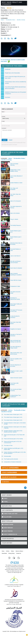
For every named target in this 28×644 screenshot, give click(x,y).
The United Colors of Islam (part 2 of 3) (12, 417)
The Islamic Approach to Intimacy (16, 207)
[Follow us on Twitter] (14, 558)
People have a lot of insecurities (12, 73)
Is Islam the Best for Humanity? (15, 317)
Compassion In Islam (15, 286)
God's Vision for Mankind (16, 268)
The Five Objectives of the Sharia (15, 366)
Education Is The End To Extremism (16, 335)
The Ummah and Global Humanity (16, 390)
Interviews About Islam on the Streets (16, 244)
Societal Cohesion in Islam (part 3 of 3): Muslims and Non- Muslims (12, 431)
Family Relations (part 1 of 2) (16, 231)
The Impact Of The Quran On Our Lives (16, 311)
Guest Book (4, 553)
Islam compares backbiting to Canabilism (16, 274)
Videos (2, 20)
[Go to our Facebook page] (10, 558)
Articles (10, 410)
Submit (5, 140)
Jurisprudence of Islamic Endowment (11, 462)
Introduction (8, 69)
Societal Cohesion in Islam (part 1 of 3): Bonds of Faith (14, 423)
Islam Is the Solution (15, 213)
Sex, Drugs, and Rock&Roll (14, 189)
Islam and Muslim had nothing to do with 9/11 (16, 341)
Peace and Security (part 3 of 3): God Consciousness (12, 442)
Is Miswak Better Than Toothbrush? (15, 396)
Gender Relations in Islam (16, 183)
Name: (3, 112)
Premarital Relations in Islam (16, 250)
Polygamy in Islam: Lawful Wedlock (16, 372)
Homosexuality (6, 456)
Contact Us (19, 553)
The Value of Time (7, 445)
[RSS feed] (19, 558)
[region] (14, 50)
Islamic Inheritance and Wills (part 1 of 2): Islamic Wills (13, 449)
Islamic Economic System (16, 378)
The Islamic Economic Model (15, 292)
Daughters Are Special (15, 329)
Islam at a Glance (19, 551)
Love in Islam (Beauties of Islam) (16, 177)
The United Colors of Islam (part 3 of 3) (12, 420)
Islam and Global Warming (14, 164)
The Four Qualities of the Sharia (16, 359)
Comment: (4, 128)
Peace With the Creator (16, 280)
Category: (4, 18)
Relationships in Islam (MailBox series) (15, 171)
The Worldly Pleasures (16, 225)
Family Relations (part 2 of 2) (16, 238)
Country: (3, 117)
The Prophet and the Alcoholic (10, 459)
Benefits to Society (21, 20)
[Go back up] (25, 488)
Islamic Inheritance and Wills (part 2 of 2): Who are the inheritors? (14, 453)
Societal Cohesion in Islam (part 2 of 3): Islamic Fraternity (14, 427)
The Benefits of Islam (10, 20)
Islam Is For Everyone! (16, 201)
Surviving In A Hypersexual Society (15, 299)
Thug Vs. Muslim (14, 219)
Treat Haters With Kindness (14, 384)
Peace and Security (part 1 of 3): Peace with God (13, 435)
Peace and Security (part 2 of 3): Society (12, 439)
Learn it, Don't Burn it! (15, 256)
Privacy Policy (11, 553)
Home (3, 551)
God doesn (8, 97)
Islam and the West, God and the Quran (16, 353)
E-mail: (3, 121)
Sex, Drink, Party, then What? (15, 195)
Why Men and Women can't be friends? (15, 262)
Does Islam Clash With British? (16, 323)
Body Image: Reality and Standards (16, 305)
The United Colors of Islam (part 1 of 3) (12, 414)
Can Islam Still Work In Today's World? (16, 347)
